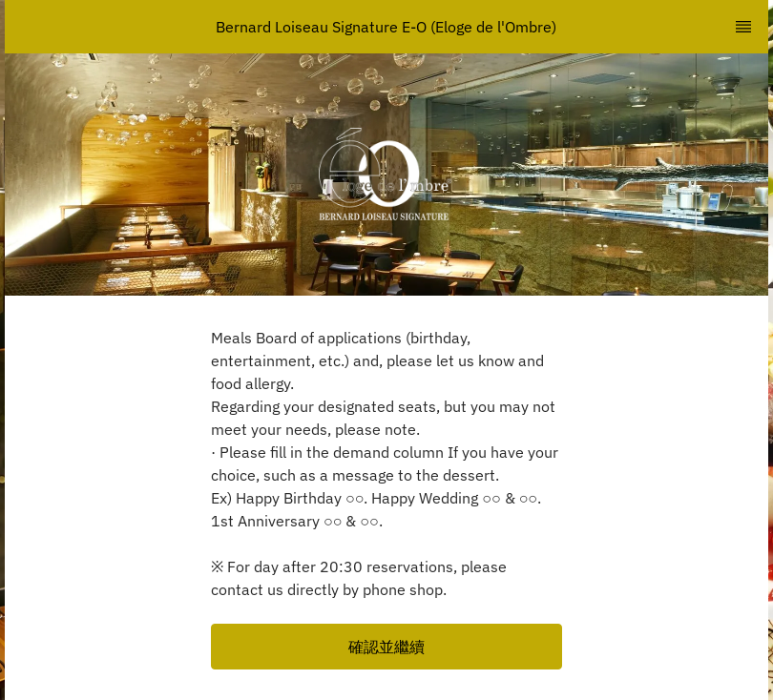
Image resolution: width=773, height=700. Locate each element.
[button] (386, 647)
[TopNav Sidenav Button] (743, 27)
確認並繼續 (386, 647)
